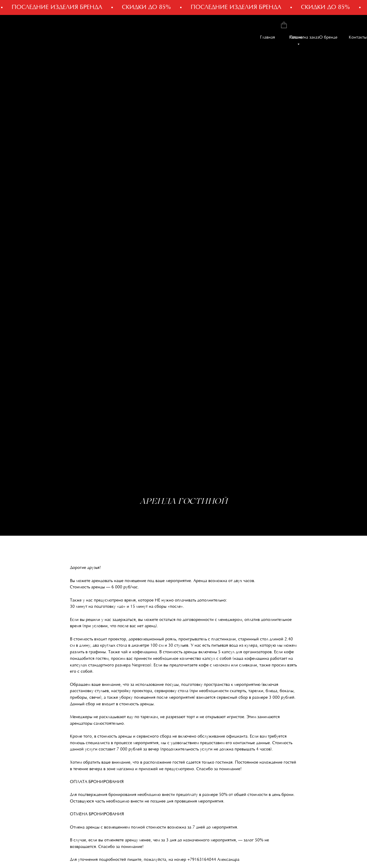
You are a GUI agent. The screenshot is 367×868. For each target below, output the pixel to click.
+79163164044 (202, 860)
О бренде (328, 38)
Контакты (358, 38)
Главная (267, 38)
